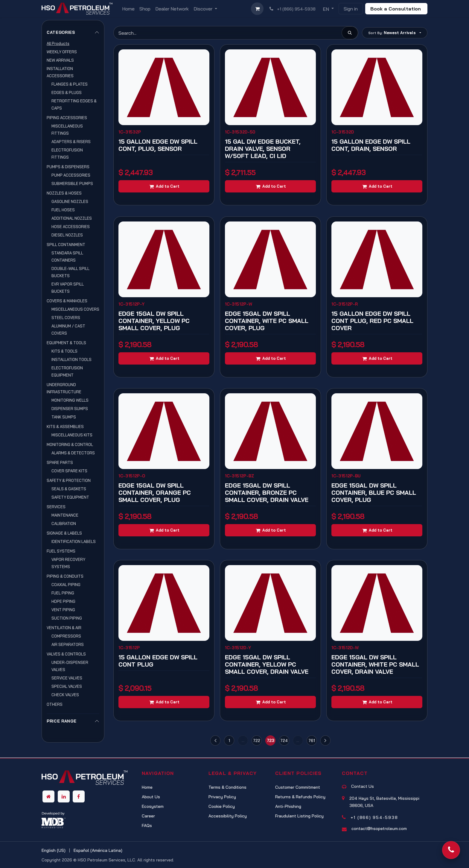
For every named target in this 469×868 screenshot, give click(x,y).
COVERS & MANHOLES (67, 301)
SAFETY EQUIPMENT (70, 497)
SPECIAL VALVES (67, 686)
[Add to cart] (164, 186)
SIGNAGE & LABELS (64, 533)
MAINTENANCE (65, 515)
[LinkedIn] (64, 796)
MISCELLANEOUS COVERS (75, 309)
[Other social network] (48, 796)
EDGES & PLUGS (67, 92)
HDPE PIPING (63, 601)
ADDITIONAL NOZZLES (72, 218)
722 (257, 740)
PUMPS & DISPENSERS (68, 167)
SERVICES (56, 507)
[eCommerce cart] (257, 9)
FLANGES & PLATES (70, 84)
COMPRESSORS (66, 636)
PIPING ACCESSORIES (67, 118)
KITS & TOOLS (64, 351)
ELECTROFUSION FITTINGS (67, 154)
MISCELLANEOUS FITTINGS (67, 130)
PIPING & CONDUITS (65, 576)
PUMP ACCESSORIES (71, 175)
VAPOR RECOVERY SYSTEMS (68, 563)
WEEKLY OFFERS (62, 52)
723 (271, 740)
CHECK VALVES (65, 695)
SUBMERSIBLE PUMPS (72, 183)
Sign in (351, 9)
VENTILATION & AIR (64, 628)
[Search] (350, 33)
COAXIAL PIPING (66, 585)
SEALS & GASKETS (69, 489)
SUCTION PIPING (67, 618)
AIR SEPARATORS (68, 644)
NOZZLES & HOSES (64, 193)
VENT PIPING (63, 610)
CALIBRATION (64, 523)
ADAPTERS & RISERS (71, 142)
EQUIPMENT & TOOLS (66, 343)
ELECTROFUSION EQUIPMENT (67, 371)
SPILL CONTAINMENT (66, 245)
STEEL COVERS (66, 318)
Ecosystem (153, 806)
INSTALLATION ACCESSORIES (60, 72)
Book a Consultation (396, 9)
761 (312, 740)
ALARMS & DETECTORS (73, 453)
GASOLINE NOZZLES (70, 201)
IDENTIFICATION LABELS (74, 541)
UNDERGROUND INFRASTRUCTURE (64, 388)
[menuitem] (128, 9)
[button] (395, 33)
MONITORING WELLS (70, 400)
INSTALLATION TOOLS (71, 359)
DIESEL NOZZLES (67, 235)
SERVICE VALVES (67, 678)
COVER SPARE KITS (69, 471)
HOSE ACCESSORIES (71, 227)
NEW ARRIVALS (60, 60)
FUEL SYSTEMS (61, 551)
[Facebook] (79, 796)
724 (284, 740)
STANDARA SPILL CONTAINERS (67, 257)
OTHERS (55, 704)
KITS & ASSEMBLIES (65, 427)
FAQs (147, 825)
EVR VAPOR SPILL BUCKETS (68, 288)
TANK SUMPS (64, 417)
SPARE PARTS (60, 462)
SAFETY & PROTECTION (69, 480)
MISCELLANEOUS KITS (72, 435)
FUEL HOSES (63, 210)
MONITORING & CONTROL (70, 444)
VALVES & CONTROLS (66, 654)
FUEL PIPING (63, 593)
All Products (58, 43)
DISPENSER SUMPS (70, 409)
